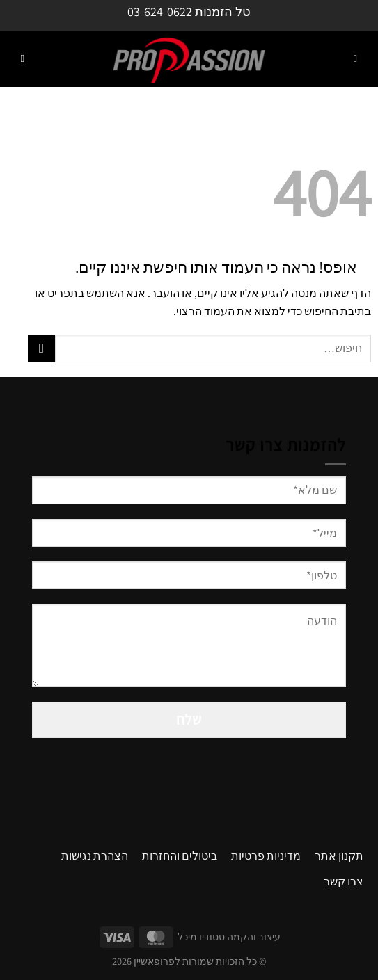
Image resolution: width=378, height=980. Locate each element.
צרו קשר (344, 882)
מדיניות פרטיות (266, 856)
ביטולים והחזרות (180, 856)
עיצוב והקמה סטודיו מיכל (229, 937)
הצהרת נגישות (95, 856)
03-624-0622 (160, 11)
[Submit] (41, 348)
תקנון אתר (339, 856)
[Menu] (355, 59)
